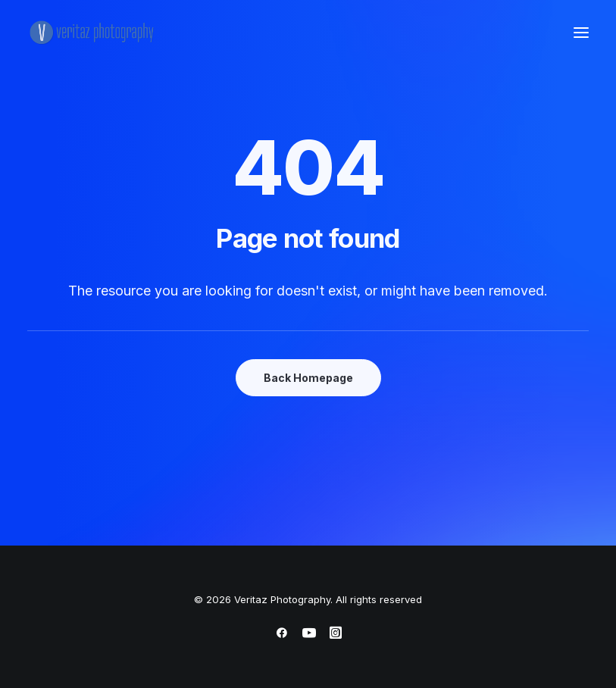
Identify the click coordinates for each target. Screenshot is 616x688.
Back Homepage (308, 378)
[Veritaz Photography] (96, 33)
